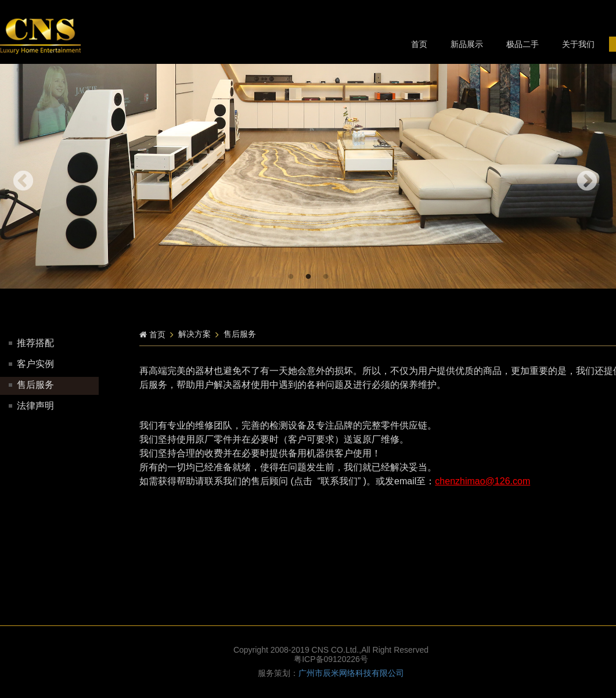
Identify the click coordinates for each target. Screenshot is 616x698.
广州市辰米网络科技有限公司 (351, 673)
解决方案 (194, 334)
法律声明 (31, 406)
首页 (419, 44)
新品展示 (467, 44)
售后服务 (31, 385)
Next (587, 182)
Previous (23, 182)
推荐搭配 (31, 343)
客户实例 (31, 364)
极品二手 (523, 44)
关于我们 (578, 44)
